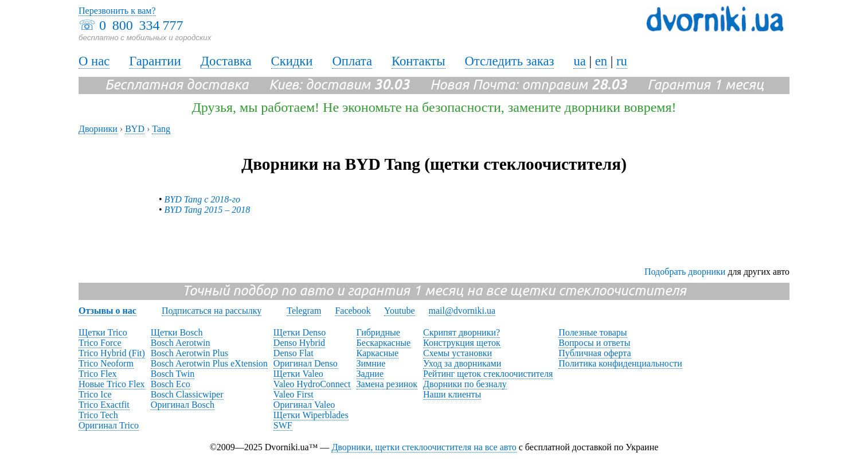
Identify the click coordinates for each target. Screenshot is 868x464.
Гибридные (378, 332)
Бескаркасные (384, 343)
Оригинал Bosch (183, 405)
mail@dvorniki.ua (462, 311)
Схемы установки (458, 353)
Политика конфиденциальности (620, 363)
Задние (370, 374)
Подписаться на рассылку (212, 311)
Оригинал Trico (109, 425)
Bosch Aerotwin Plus (189, 353)
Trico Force (100, 343)
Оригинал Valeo (304, 405)
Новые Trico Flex (112, 384)
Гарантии (155, 61)
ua (579, 61)
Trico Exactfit (104, 405)
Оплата (352, 61)
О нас (94, 61)
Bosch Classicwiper (187, 394)
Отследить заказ (510, 61)
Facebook (353, 311)
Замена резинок (387, 384)
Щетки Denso (300, 332)
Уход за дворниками (462, 363)
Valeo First (294, 394)
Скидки (292, 61)
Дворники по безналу (465, 384)
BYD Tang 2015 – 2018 (208, 210)
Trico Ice (95, 394)
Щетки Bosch (177, 332)
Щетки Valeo (298, 374)
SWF (283, 425)
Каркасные (378, 353)
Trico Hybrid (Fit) (112, 353)
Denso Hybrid (299, 343)
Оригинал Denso (306, 363)
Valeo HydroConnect (312, 384)
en (601, 61)
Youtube (400, 311)
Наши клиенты (452, 394)
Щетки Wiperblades (311, 415)
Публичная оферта (595, 353)
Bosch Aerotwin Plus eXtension (209, 363)
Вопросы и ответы (594, 343)
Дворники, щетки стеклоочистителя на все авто (424, 447)
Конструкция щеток (462, 343)
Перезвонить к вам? (117, 11)
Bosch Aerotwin (181, 343)
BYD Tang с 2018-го (202, 199)
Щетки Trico (103, 332)
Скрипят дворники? (462, 332)
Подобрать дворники (685, 272)
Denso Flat (294, 353)
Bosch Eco (171, 384)
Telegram (304, 311)
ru (622, 61)
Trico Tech (98, 415)
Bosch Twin (173, 374)
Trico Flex (98, 374)
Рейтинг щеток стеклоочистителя (488, 374)
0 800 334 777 (141, 25)
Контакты (419, 61)
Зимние (371, 363)
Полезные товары (593, 332)
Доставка (226, 61)
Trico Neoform (106, 363)
